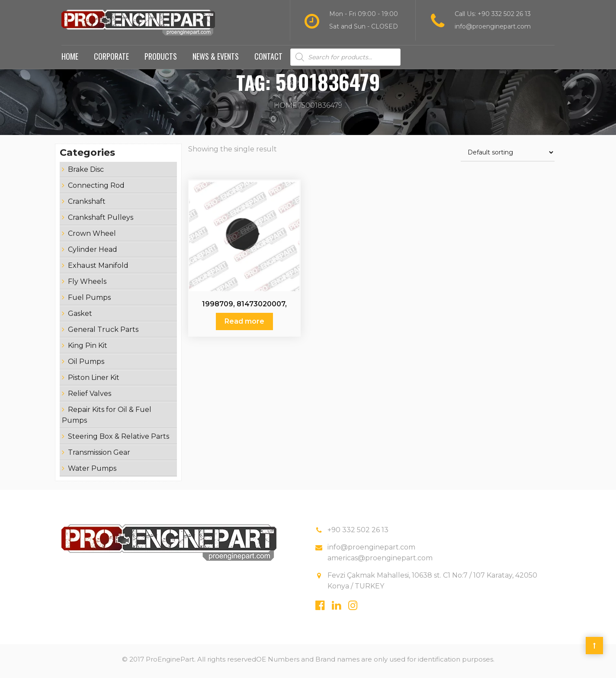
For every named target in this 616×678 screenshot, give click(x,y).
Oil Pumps (86, 365)
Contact (268, 60)
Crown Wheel (92, 237)
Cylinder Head (93, 253)
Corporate (111, 60)
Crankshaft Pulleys (101, 221)
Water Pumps (92, 472)
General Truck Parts (103, 333)
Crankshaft (87, 205)
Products (161, 60)
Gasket (80, 317)
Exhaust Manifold (98, 269)
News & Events (216, 60)
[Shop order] (508, 156)
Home (70, 60)
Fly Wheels (87, 285)
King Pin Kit (88, 349)
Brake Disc (86, 173)
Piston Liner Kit (94, 381)
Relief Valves (90, 397)
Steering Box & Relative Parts (119, 440)
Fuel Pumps (89, 301)
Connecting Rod (96, 189)
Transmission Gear (99, 456)
